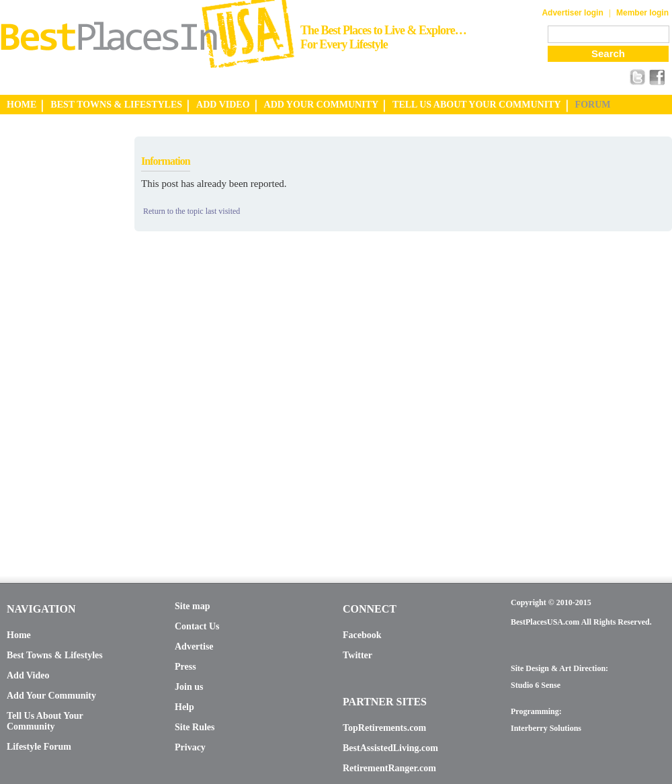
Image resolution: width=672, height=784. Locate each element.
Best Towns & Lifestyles (55, 655)
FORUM (593, 105)
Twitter (358, 655)
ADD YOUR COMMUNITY (322, 105)
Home (19, 635)
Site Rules (195, 727)
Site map (193, 606)
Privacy (190, 747)
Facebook (362, 635)
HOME (22, 105)
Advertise (194, 646)
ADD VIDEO (223, 105)
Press (185, 667)
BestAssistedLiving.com (390, 748)
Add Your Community (51, 696)
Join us (189, 687)
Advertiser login (572, 13)
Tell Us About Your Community (45, 721)
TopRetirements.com (384, 728)
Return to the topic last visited (192, 211)
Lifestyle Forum (39, 747)
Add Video (28, 675)
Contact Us (197, 626)
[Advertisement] (54, 338)
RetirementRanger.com (389, 768)
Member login (642, 13)
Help (184, 707)
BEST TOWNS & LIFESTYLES (116, 105)
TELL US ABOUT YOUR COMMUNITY (476, 105)
